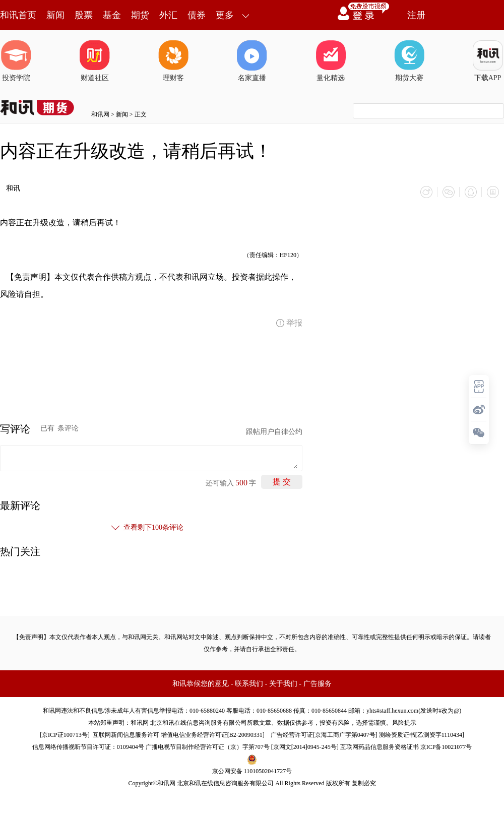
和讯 (13, 188)
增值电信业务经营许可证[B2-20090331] (213, 735)
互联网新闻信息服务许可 (126, 735)
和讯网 (100, 114)
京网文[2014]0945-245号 (305, 747)
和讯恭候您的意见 (201, 684)
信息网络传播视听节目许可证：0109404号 (88, 747)
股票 (84, 15)
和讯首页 (18, 15)
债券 (197, 15)
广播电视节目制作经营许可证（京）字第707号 (208, 747)
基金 (112, 15)
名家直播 (252, 61)
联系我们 (249, 684)
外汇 (168, 15)
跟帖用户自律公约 (274, 432)
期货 (140, 15)
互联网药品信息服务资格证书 (380, 747)
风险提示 (404, 723)
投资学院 (16, 61)
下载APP (488, 61)
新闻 (55, 15)
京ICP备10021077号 (446, 747)
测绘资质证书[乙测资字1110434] (422, 735)
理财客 (173, 61)
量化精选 (331, 61)
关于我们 (283, 684)
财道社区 (95, 61)
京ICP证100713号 (65, 735)
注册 (416, 15)
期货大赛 (409, 61)
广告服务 (318, 684)
